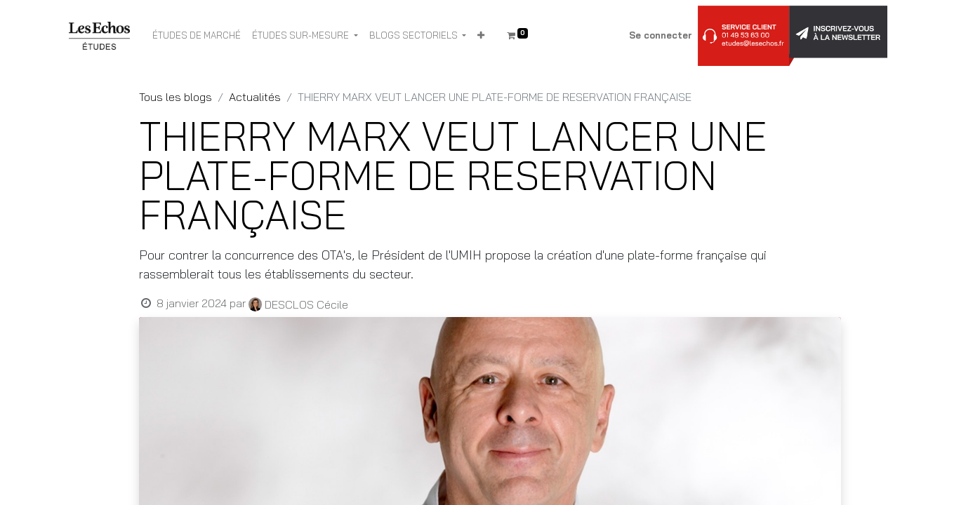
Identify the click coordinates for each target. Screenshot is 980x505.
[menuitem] (197, 36)
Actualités (255, 97)
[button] (481, 36)
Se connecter (661, 35)
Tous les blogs (176, 97)
